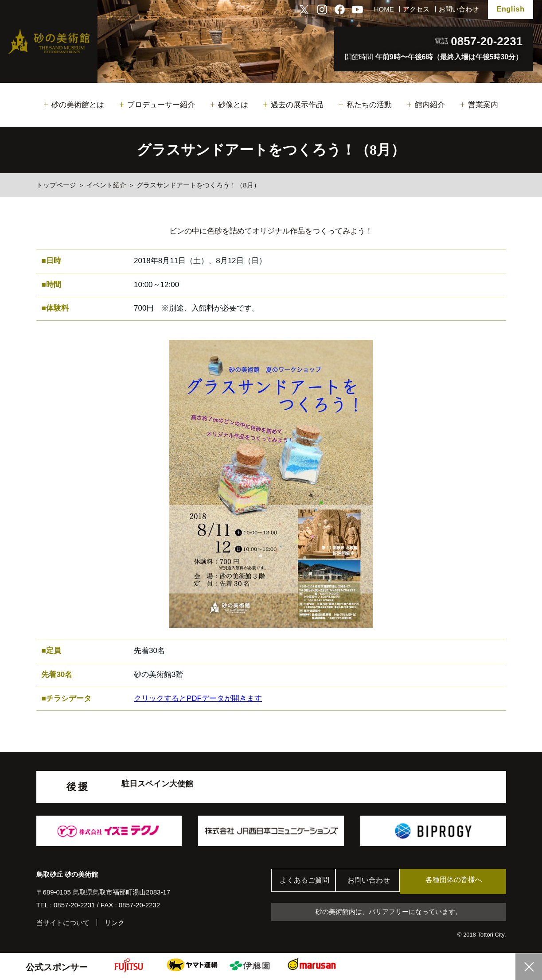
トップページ (56, 185)
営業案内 (483, 105)
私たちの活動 (369, 105)
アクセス (416, 9)
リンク (115, 923)
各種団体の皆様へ (464, 881)
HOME (384, 9)
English (510, 9)
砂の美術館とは (78, 105)
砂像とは (233, 105)
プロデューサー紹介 (161, 105)
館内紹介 (430, 105)
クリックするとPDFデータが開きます (198, 698)
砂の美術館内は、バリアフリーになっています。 (389, 912)
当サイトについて (63, 923)
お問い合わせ (459, 9)
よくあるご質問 (306, 881)
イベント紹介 (106, 185)
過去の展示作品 (297, 105)
